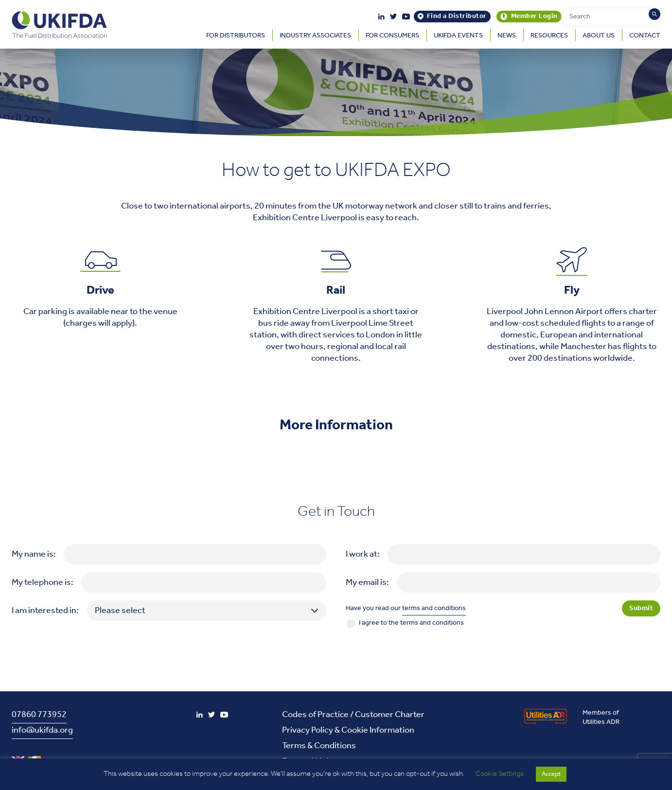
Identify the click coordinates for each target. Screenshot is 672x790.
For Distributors (236, 36)
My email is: (367, 582)
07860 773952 (39, 715)
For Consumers (392, 36)
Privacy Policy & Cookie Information (348, 730)
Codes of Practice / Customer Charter (353, 715)
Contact (645, 36)
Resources (549, 36)
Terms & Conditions (319, 746)
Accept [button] (551, 774)
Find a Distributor (457, 17)
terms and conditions (434, 608)
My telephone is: (43, 582)
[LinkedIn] (381, 17)
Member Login (534, 17)
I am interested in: (45, 611)
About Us (599, 36)
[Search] (654, 14)
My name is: (34, 554)
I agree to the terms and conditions (411, 623)
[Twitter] (393, 17)
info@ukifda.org (42, 730)
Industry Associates (315, 36)
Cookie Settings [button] (500, 774)
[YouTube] (406, 17)
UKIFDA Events (458, 36)
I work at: (363, 554)
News (507, 36)
